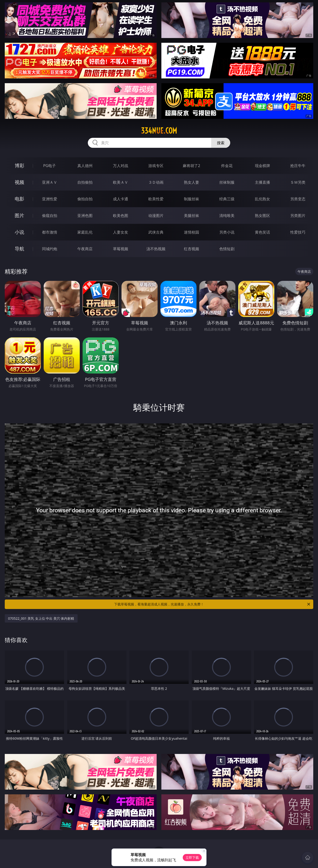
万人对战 (121, 166)
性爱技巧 (298, 232)
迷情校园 (192, 232)
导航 (19, 249)
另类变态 (298, 199)
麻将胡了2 (191, 166)
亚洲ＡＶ (50, 182)
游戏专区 (156, 166)
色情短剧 (227, 249)
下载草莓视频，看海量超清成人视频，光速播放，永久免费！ (213, 604)
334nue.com (159, 131)
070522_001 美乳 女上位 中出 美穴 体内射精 (41, 618)
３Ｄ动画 (156, 182)
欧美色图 (121, 216)
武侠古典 (156, 232)
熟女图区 (262, 216)
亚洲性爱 (50, 199)
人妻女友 (121, 232)
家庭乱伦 (85, 232)
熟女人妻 (192, 182)
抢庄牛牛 (298, 166)
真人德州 (85, 166)
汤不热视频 (156, 249)
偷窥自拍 (50, 216)
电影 (19, 199)
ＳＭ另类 (298, 182)
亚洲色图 (85, 216)
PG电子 (49, 166)
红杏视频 (192, 249)
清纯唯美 (227, 216)
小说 (19, 232)
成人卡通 (121, 199)
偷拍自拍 (85, 199)
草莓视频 (121, 249)
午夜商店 (85, 249)
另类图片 (298, 216)
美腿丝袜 (192, 216)
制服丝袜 (192, 199)
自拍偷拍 (85, 182)
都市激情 (50, 232)
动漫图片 (156, 216)
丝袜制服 (227, 182)
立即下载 (192, 857)
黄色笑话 (262, 232)
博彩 (19, 165)
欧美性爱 (156, 199)
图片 (19, 215)
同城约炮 (50, 249)
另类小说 (227, 232)
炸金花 (227, 166)
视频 (19, 182)
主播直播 (262, 182)
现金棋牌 (262, 166)
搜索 (221, 143)
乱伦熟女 (262, 199)
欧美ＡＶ (121, 182)
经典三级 (227, 199)
